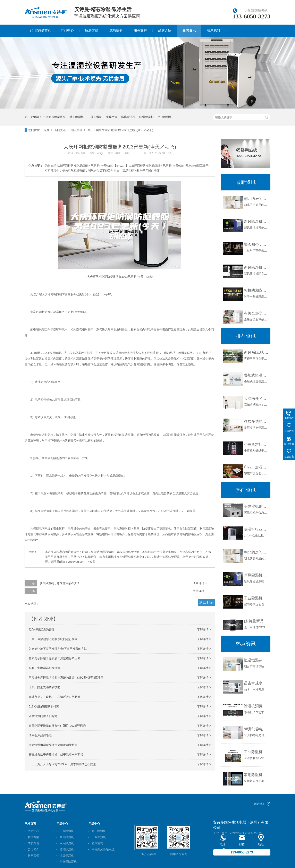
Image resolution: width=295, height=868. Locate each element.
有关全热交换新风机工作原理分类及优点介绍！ (256, 313)
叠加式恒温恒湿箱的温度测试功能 (256, 375)
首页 (46, 130)
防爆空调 (112, 117)
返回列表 (206, 602)
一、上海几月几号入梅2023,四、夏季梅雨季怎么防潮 (62, 764)
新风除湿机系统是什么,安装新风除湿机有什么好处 (256, 222)
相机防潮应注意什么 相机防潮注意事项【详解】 (256, 290)
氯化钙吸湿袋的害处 (42, 629)
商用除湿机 (67, 837)
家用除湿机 (67, 843)
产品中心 (67, 30)
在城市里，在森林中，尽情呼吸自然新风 (54, 697)
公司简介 (33, 849)
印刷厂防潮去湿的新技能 (44, 687)
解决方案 (92, 30)
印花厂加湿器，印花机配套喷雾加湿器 (256, 467)
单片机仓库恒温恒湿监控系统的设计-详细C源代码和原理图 (66, 678)
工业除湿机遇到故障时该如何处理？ (256, 752)
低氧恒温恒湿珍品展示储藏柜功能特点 (53, 745)
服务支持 (140, 30)
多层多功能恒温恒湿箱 (256, 421)
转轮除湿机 (67, 849)
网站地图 (260, 804)
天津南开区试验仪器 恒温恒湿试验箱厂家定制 (256, 398)
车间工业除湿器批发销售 (44, 668)
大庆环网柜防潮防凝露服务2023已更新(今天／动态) (120, 130)
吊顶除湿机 (165, 117)
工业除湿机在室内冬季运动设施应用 (256, 598)
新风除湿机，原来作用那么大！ (60, 583)
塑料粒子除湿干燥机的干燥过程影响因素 (54, 658)
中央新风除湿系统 (54, 117)
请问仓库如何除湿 (40, 735)
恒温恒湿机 (67, 856)
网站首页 (30, 824)
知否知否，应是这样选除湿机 (256, 244)
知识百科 (77, 130)
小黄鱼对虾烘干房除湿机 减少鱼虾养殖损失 (256, 444)
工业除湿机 (67, 831)
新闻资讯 (189, 30)
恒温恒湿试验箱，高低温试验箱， (256, 660)
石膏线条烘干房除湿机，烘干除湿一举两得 (56, 755)
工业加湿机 (95, 117)
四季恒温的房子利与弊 (43, 716)
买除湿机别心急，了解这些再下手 (256, 506)
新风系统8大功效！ (256, 352)
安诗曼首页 (43, 30)
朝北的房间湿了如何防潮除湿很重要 (256, 199)
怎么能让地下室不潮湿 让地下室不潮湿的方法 (58, 649)
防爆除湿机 (146, 117)
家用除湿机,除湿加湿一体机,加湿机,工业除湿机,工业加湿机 (256, 775)
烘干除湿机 (77, 117)
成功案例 (116, 30)
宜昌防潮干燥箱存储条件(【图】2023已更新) (57, 726)
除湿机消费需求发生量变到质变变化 (256, 706)
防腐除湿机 (128, 117)
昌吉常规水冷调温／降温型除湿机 (256, 683)
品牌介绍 (165, 30)
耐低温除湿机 (68, 862)
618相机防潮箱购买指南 (44, 706)
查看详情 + (200, 583)
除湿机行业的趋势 (256, 529)
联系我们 (213, 30)
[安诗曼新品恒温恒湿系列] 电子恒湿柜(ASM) (256, 621)
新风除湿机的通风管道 (256, 267)
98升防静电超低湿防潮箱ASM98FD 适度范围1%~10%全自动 (256, 729)
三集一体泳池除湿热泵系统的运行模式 (53, 639)
